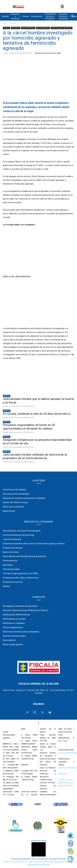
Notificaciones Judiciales (14, 623)
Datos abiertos (9, 640)
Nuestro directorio (11, 552)
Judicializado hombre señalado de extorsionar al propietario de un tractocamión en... (35, 456)
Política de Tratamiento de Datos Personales (46, 862)
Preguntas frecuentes (13, 582)
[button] (73, 17)
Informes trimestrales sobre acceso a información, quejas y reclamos (34, 544)
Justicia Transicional (12, 539)
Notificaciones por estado (14, 619)
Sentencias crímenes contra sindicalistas (21, 632)
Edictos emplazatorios (13, 627)
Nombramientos (10, 561)
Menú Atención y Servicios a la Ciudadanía (22, 531)
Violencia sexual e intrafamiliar (61, 28)
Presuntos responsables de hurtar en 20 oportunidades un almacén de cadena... (29, 427)
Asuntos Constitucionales (14, 636)
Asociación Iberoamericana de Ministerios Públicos (25, 610)
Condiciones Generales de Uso (15, 862)
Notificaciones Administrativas (16, 615)
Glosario (6, 586)
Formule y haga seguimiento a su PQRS (20, 573)
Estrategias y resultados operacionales (20, 606)
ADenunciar (63, 774)
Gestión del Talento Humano (15, 502)
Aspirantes (8, 565)
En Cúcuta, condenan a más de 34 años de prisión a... (37, 414)
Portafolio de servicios (13, 548)
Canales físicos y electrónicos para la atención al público (66, 783)
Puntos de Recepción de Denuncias (19, 535)
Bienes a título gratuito (13, 644)
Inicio (5, 23)
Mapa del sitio (9, 511)
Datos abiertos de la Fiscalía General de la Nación (24, 556)
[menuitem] (5, 16)
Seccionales (15, 28)
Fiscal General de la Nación (15, 490)
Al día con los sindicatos (13, 507)
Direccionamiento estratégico (16, 494)
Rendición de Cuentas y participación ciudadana (24, 498)
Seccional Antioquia (28, 28)
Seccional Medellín (43, 28)
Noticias (13, 23)
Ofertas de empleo (11, 569)
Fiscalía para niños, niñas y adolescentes (21, 578)
